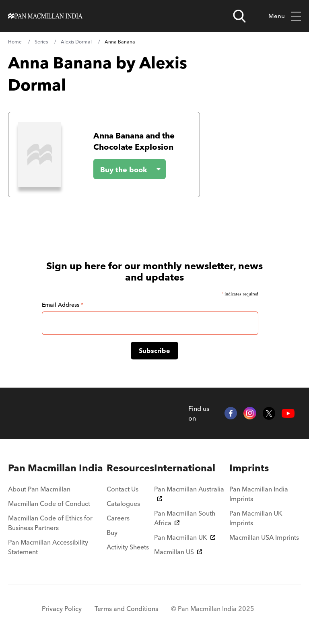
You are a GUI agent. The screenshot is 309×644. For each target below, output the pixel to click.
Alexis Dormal (76, 42)
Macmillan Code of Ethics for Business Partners (50, 523)
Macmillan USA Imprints (264, 537)
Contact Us (123, 489)
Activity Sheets (128, 547)
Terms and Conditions (126, 609)
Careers (118, 518)
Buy (112, 533)
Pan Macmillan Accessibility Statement (48, 547)
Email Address (63, 305)
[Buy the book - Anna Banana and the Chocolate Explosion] (123, 169)
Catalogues (123, 504)
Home (15, 42)
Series (41, 42)
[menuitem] (57, 468)
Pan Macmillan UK (185, 537)
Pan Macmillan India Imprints (259, 494)
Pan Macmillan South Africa (185, 518)
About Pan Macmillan (39, 489)
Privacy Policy (62, 609)
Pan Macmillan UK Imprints (256, 518)
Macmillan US (178, 552)
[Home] (45, 16)
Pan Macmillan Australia (189, 493)
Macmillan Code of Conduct (49, 504)
